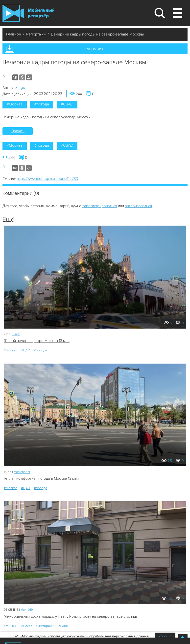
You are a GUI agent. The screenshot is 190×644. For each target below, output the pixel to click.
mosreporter (22, 472)
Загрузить (95, 49)
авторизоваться (138, 206)
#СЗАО (67, 104)
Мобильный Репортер (28, 13)
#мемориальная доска (53, 626)
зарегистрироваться (100, 206)
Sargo (20, 88)
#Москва (15, 104)
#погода (42, 104)
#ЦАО (26, 350)
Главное (14, 34)
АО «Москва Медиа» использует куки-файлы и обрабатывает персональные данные (82, 636)
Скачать (18, 131)
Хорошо (165, 636)
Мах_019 (27, 610)
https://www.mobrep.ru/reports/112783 (47, 179)
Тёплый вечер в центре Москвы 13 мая (37, 341)
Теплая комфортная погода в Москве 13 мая (41, 478)
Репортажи (36, 34)
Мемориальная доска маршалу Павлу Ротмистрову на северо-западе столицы (71, 616)
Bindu (16, 334)
